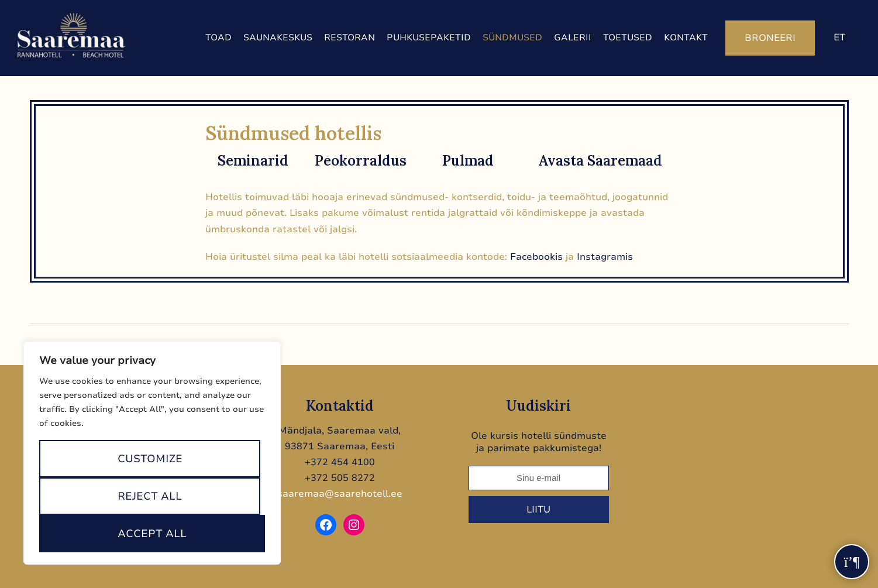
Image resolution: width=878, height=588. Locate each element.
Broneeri (770, 38)
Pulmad (468, 161)
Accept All (152, 534)
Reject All (150, 496)
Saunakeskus (278, 37)
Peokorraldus (361, 161)
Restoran (350, 37)
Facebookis (536, 257)
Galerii (573, 37)
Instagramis (605, 257)
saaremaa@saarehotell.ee (340, 494)
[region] (152, 453)
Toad (218, 37)
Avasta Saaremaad (600, 161)
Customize (150, 459)
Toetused (628, 37)
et (839, 37)
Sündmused (512, 37)
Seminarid (253, 161)
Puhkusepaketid (429, 37)
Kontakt (686, 37)
